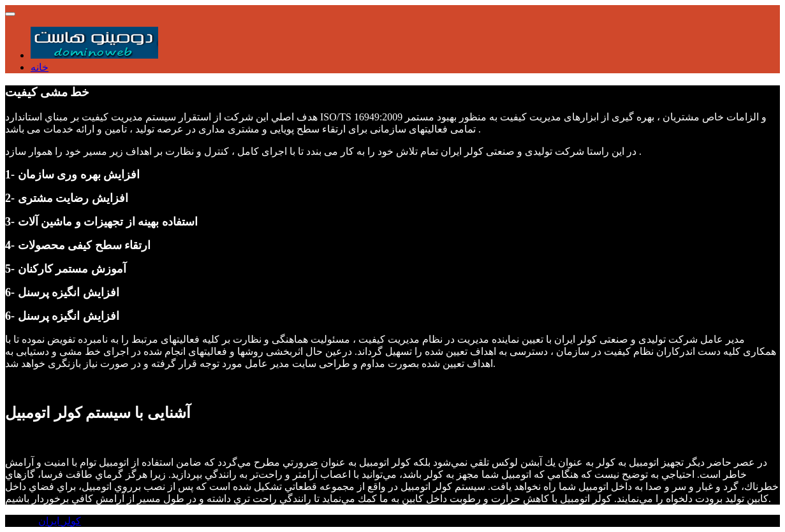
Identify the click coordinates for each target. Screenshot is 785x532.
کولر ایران (60, 521)
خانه (40, 67)
